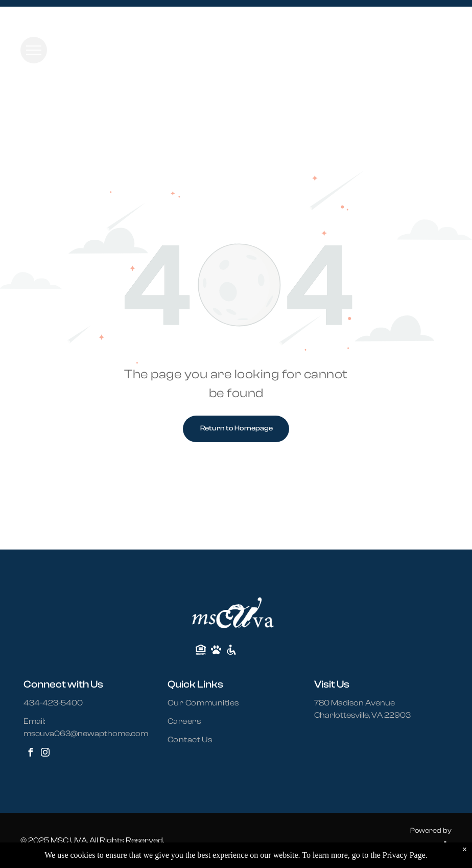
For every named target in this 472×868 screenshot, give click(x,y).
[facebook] (30, 754)
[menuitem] (209, 703)
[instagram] (45, 754)
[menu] (34, 50)
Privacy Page (404, 855)
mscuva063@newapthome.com (86, 734)
